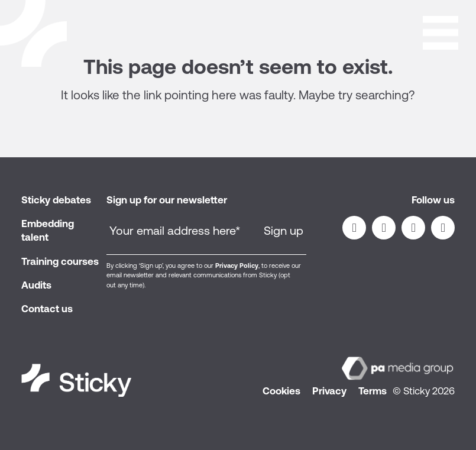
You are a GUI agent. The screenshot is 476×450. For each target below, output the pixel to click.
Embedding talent (48, 230)
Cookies (281, 391)
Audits (36, 285)
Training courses (60, 261)
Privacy (329, 391)
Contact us (47, 309)
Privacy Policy (237, 266)
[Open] (441, 31)
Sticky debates (56, 200)
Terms (373, 391)
